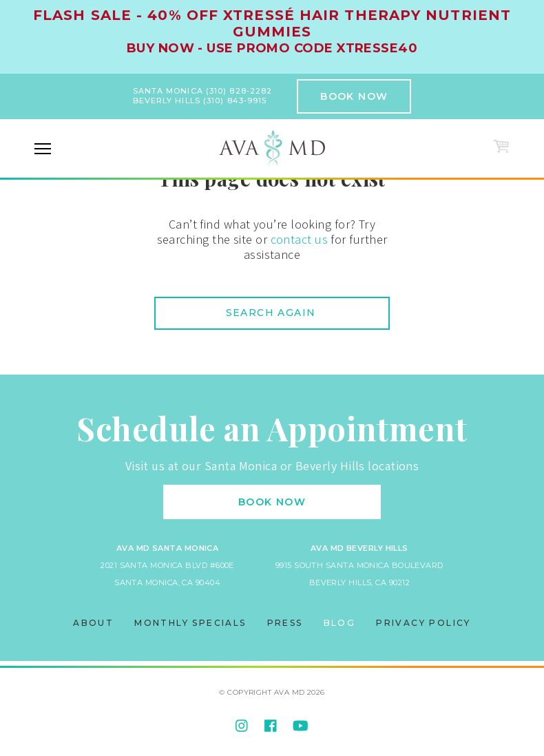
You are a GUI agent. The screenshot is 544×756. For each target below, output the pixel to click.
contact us (300, 239)
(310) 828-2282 (239, 91)
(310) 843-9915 (235, 101)
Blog (340, 623)
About (93, 623)
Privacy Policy (423, 623)
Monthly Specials (190, 623)
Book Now (354, 96)
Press (285, 623)
